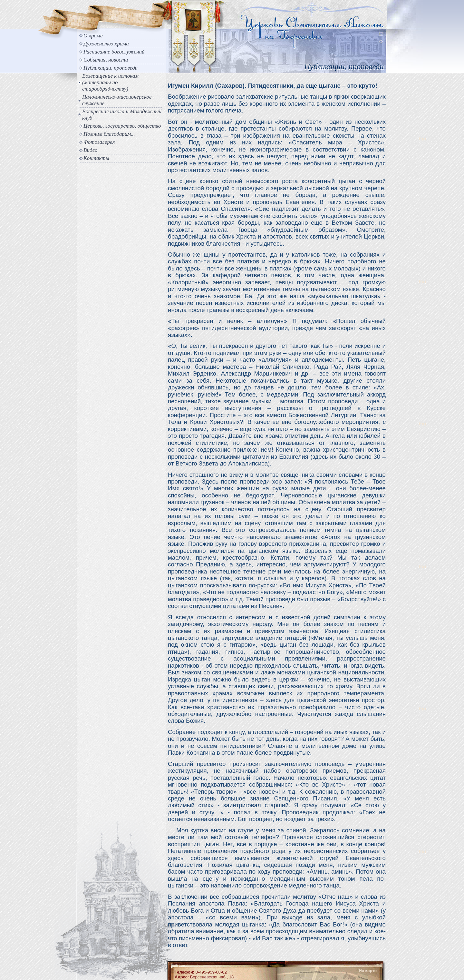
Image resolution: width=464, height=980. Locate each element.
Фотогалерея (99, 142)
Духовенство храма (106, 44)
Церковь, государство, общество (122, 126)
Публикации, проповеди (111, 68)
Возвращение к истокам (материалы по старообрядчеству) (110, 82)
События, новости (106, 60)
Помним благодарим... (109, 134)
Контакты (96, 158)
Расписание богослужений (114, 52)
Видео (91, 150)
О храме (93, 36)
